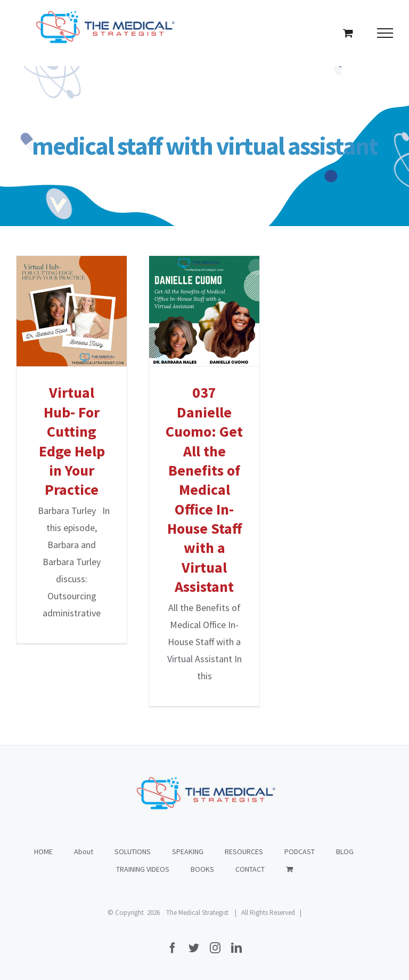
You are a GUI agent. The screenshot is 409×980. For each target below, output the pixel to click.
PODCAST (300, 852)
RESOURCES (244, 852)
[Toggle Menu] (385, 33)
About (84, 852)
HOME (43, 852)
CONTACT (250, 869)
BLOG (345, 852)
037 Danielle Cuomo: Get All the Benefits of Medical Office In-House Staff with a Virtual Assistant (204, 489)
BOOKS (202, 869)
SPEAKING (188, 852)
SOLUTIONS (133, 852)
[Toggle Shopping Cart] (348, 33)
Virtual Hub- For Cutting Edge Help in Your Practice (72, 441)
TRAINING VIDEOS (143, 869)
